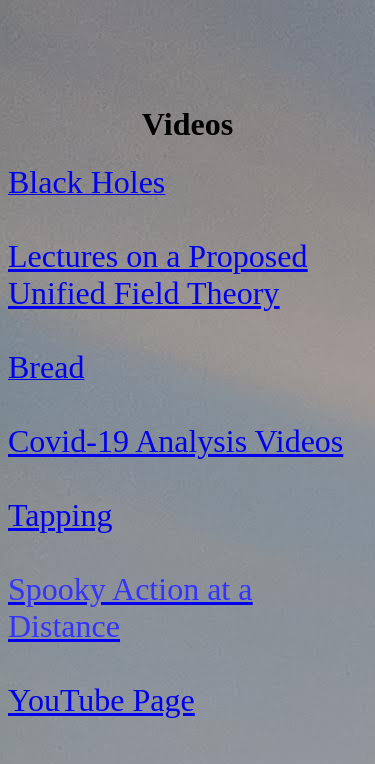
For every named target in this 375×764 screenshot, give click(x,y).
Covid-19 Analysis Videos (175, 441)
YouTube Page (101, 700)
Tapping (60, 515)
